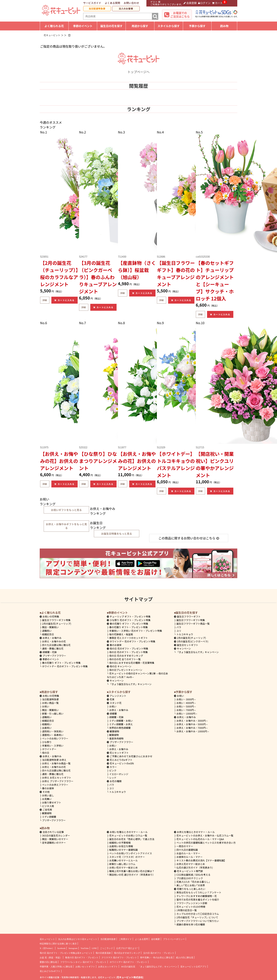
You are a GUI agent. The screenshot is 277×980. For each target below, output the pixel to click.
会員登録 (190, 3)
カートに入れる (64, 300)
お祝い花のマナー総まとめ (123, 867)
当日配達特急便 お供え (54, 760)
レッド (113, 777)
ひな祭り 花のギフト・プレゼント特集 (129, 620)
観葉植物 (47, 813)
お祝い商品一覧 (50, 703)
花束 (111, 699)
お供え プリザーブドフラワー (58, 781)
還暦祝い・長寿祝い (53, 735)
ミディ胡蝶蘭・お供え (121, 724)
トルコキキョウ (185, 634)
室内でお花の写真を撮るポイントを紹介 (198, 899)
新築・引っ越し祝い (53, 713)
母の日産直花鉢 (103, 953)
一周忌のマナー (185, 846)
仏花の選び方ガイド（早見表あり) (195, 867)
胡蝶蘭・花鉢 (48, 652)
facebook (61, 948)
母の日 (46, 753)
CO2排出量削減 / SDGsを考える (193, 875)
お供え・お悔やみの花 (54, 641)
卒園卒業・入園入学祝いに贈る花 (56, 967)
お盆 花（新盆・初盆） (51, 957)
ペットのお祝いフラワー (55, 738)
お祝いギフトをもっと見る (66, 510)
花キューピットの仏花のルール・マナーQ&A (200, 839)
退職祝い (47, 631)
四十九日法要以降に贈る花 (56, 645)
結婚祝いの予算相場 (120, 843)
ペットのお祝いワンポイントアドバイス (131, 853)
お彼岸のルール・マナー (189, 857)
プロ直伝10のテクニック (190, 878)
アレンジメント (117, 696)
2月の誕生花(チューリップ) (57, 624)
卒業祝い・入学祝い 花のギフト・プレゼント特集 (136, 631)
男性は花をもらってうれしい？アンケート (199, 892)
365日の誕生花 (128, 967)
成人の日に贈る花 (185, 957)
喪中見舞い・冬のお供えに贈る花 (156, 957)
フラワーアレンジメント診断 (192, 903)
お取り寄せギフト (52, 802)
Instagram (73, 948)
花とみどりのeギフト (120, 760)
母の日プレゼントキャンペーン (126, 670)
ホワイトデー (49, 749)
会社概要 (155, 939)
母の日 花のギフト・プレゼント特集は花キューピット (66, 953)
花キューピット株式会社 (130, 977)
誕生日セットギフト (186, 645)
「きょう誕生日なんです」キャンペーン (130, 684)
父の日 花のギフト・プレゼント (159, 953)
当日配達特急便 (97, 8)
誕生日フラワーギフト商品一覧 (193, 624)
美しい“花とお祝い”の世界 (191, 885)
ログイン (204, 3)
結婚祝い (47, 724)
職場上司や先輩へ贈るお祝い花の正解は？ (132, 871)
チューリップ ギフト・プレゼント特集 (129, 616)
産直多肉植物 (116, 738)
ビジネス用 (48, 806)
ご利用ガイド (125, 939)
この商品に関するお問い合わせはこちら (189, 538)
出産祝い (47, 728)
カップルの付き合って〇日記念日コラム (198, 914)
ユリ (179, 631)
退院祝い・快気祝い (53, 731)
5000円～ (186, 706)
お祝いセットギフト (85, 967)
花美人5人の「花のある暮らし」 (194, 882)
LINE (94, 948)
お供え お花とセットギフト (57, 777)
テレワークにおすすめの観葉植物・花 (197, 896)
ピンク (113, 770)
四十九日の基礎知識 (187, 850)
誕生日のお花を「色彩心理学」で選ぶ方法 (132, 839)
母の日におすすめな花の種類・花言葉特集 (132, 663)
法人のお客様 (126, 8)
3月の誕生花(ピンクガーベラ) (191, 641)
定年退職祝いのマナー (54, 843)
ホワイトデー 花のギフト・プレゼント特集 (65, 666)
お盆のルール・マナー (188, 853)
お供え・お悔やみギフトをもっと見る (66, 526)
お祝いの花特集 (51, 616)
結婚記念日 (48, 634)
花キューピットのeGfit (120, 763)
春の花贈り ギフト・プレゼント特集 (61, 663)
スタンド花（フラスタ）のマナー (127, 857)
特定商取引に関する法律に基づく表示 (58, 944)
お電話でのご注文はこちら (180, 15)
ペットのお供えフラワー (55, 785)
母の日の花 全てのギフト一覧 (125, 659)
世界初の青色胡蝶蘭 (120, 728)
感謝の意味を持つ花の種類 (191, 924)
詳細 (45, 300)
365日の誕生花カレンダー (56, 835)
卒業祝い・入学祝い (53, 745)
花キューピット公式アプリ (193, 967)
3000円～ (186, 699)
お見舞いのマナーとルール (123, 860)
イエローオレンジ (119, 774)
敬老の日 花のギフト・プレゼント (82, 957)
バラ (179, 627)
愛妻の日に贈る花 (48, 962)
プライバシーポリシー (174, 939)
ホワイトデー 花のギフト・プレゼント (128, 962)
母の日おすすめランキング (127, 953)
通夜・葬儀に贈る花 (53, 648)
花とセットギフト (118, 753)
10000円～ (187, 713)
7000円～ (186, 710)
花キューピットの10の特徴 (191, 907)
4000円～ (186, 703)
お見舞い (47, 799)
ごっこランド (106, 948)
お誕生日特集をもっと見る (117, 534)
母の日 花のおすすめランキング (126, 656)
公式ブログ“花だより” (127, 948)
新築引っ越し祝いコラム (122, 864)
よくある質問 (112, 3)
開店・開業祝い (50, 627)
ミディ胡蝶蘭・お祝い (121, 721)
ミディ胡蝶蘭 (49, 817)
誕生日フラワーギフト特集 (56, 620)
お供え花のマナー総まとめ (191, 864)
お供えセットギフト (108, 967)
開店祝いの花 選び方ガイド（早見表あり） (132, 875)
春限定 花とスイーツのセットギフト (129, 638)
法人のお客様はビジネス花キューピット (78, 939)
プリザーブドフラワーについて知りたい (198, 921)
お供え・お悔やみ (52, 638)
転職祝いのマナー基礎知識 (123, 850)
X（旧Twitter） (47, 948)
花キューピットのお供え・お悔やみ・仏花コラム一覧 (205, 835)
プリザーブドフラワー (53, 656)
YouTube (85, 948)
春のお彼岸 (114, 645)
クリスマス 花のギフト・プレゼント (119, 957)
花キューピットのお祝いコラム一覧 (128, 835)
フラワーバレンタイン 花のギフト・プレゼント (83, 962)
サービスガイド (92, 3)
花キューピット (47, 939)
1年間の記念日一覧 (187, 910)
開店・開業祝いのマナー (55, 839)
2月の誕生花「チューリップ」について (197, 917)
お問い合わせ (131, 3)
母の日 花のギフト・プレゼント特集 (129, 652)
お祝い (46, 706)
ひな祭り (47, 742)
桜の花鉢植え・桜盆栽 (121, 634)
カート (217, 3)
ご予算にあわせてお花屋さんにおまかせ (130, 756)
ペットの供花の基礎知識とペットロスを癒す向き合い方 (206, 843)
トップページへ (138, 69)
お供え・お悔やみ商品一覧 (56, 763)
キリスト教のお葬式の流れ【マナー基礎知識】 (201, 860)
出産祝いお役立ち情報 (121, 846)
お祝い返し (48, 795)
